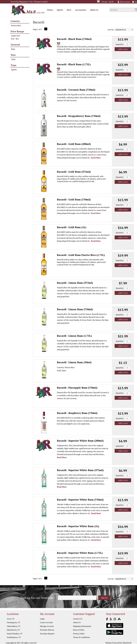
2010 (13, 59)
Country (15, 21)
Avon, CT (11, 619)
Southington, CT (14, 637)
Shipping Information (82, 626)
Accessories (80, 10)
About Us (93, 10)
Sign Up (104, 598)
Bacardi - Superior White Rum (80, 441)
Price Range (17, 31)
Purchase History (47, 630)
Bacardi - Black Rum (74, 39)
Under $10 (15, 36)
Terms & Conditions (81, 637)
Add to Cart (123, 49)
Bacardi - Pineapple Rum (77, 388)
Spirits (59, 10)
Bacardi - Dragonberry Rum (79, 116)
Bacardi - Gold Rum (74, 144)
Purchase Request (47, 634)
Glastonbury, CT (14, 626)
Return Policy (79, 630)
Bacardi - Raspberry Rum (77, 413)
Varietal (15, 45)
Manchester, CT (13, 630)
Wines (49, 10)
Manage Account (47, 626)
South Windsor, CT (15, 634)
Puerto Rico (16, 25)
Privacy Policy (79, 634)
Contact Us (78, 619)
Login (42, 619)
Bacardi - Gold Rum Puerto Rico (81, 255)
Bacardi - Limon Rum (75, 283)
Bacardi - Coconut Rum (76, 90)
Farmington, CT (13, 622)
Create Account (46, 622)
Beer (68, 10)
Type (13, 65)
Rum (13, 49)
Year (13, 55)
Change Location (41, 2)
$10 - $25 (15, 39)
